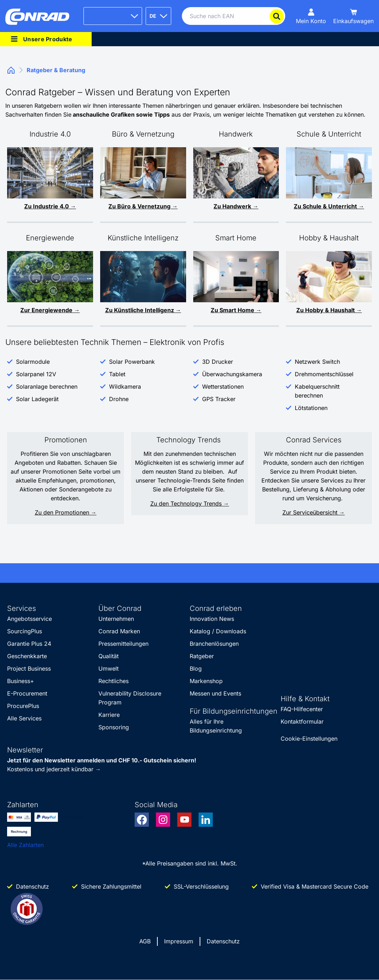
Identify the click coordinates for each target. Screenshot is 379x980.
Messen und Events (215, 693)
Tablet (117, 374)
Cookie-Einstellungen (309, 739)
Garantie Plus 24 (29, 644)
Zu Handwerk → (236, 206)
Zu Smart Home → (236, 310)
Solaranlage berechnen (47, 387)
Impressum (179, 941)
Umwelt (109, 669)
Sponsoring (114, 727)
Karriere (109, 715)
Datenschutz (223, 941)
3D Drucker (218, 362)
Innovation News (212, 619)
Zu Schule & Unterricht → (329, 206)
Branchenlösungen (214, 644)
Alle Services (24, 718)
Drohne (119, 399)
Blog (196, 669)
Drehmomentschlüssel (324, 374)
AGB (145, 941)
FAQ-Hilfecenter (302, 709)
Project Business (29, 669)
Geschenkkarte (27, 656)
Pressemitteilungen (123, 644)
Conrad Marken (119, 631)
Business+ (21, 681)
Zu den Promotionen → (66, 512)
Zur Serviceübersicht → (314, 512)
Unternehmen (116, 619)
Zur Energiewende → (50, 310)
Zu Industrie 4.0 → (50, 206)
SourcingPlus (25, 631)
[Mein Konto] (311, 16)
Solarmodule (33, 362)
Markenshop (206, 681)
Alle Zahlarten (25, 845)
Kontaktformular (302, 721)
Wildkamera (125, 387)
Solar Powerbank (132, 362)
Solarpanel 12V (36, 374)
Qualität (109, 656)
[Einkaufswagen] (353, 16)
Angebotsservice (29, 619)
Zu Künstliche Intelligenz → (143, 310)
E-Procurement (27, 693)
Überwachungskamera (232, 374)
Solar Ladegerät (37, 399)
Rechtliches (113, 681)
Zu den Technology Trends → (190, 504)
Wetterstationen (223, 387)
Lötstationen (311, 408)
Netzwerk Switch (317, 362)
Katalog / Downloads (218, 631)
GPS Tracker (219, 399)
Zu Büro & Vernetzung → (143, 206)
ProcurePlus (23, 706)
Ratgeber (202, 656)
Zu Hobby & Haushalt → (329, 310)
